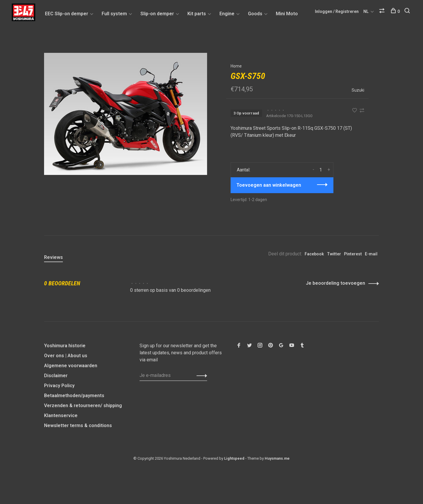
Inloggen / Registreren (337, 11)
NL (366, 11)
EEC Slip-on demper (67, 14)
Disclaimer (56, 376)
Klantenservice (61, 415)
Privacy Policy (59, 386)
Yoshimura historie (65, 346)
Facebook (314, 254)
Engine (227, 14)
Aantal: (244, 170)
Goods (255, 14)
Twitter (334, 254)
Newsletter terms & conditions (78, 425)
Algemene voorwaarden (71, 366)
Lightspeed (234, 458)
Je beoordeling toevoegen (335, 283)
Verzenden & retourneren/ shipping (83, 406)
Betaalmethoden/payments (74, 396)
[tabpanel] (126, 114)
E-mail (371, 254)
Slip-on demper (157, 14)
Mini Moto (287, 14)
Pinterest (353, 254)
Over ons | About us (66, 356)
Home (236, 66)
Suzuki (358, 90)
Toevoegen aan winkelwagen (269, 185)
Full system (114, 14)
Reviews (53, 257)
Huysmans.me (277, 458)
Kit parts (197, 14)
